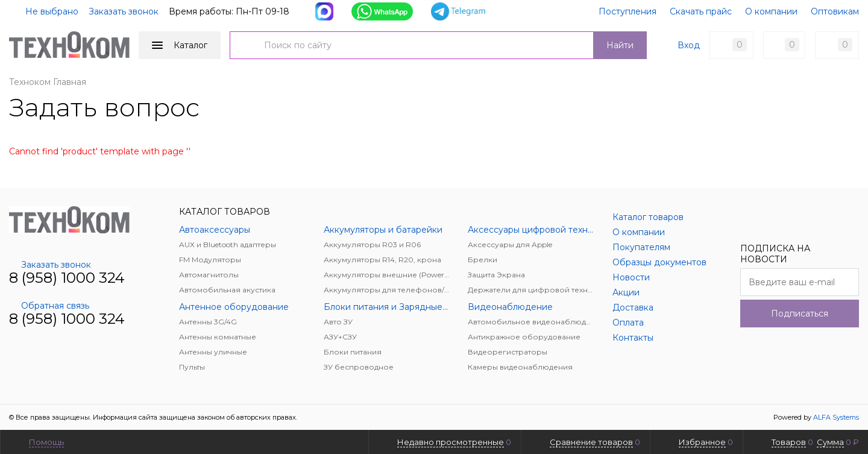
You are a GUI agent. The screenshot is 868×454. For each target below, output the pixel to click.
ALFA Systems (836, 417)
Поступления (627, 11)
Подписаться (800, 314)
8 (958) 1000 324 (67, 278)
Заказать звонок (124, 11)
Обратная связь (49, 306)
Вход (689, 45)
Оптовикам (835, 11)
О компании (771, 11)
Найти (620, 45)
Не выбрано (45, 11)
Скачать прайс (701, 11)
